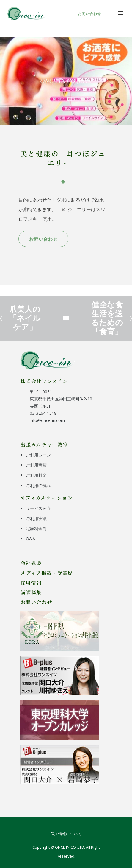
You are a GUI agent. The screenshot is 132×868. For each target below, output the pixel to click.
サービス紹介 (38, 508)
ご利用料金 (36, 475)
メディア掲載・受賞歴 (47, 573)
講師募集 (31, 592)
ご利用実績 (36, 465)
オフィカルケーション (46, 498)
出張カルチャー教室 (44, 445)
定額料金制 (36, 529)
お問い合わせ (89, 14)
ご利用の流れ (38, 485)
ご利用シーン (38, 455)
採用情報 (31, 583)
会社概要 (31, 563)
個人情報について (66, 834)
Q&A (30, 539)
